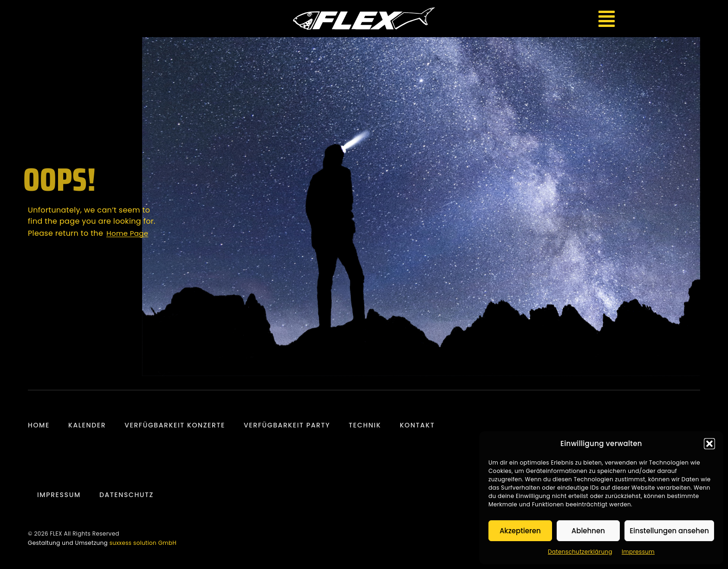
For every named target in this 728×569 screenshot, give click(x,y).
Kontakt (417, 425)
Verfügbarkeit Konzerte (175, 425)
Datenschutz (127, 495)
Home (39, 425)
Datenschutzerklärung (580, 552)
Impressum (638, 552)
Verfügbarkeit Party (287, 425)
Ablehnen (588, 531)
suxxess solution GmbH (143, 543)
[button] (709, 444)
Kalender (87, 425)
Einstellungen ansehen (669, 531)
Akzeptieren (520, 531)
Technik (365, 425)
